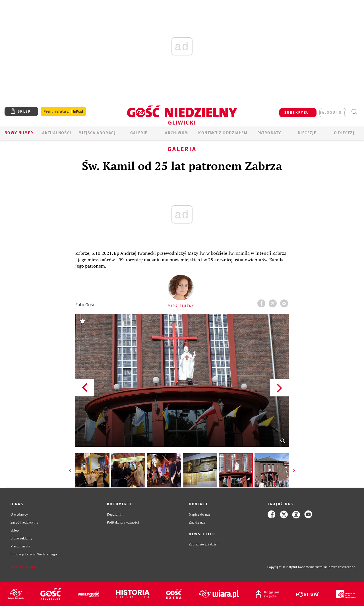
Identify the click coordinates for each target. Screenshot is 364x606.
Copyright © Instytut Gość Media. (291, 567)
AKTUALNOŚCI (57, 133)
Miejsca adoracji (98, 133)
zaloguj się (333, 113)
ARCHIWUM (176, 133)
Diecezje (307, 133)
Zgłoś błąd (24, 567)
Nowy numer (19, 133)
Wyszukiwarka (354, 112)
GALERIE (139, 133)
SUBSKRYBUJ (298, 113)
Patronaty (269, 133)
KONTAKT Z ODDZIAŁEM (223, 133)
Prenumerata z (63, 112)
